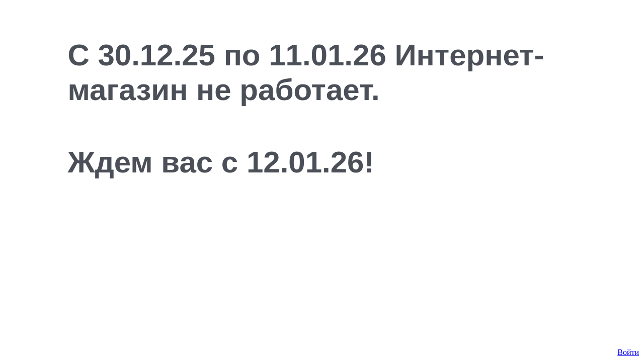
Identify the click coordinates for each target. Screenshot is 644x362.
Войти (628, 352)
